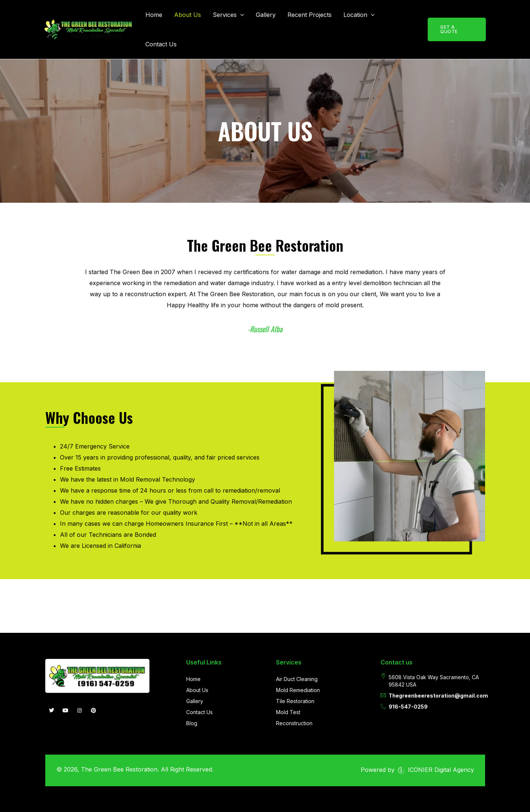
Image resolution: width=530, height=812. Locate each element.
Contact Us (161, 44)
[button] (240, 15)
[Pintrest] (93, 710)
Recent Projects (310, 15)
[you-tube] (66, 710)
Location (359, 15)
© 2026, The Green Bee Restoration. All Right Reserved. (135, 769)
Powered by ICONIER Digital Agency (417, 770)
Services (228, 15)
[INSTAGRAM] (79, 710)
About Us (188, 15)
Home (154, 15)
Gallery (266, 15)
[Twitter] (52, 710)
